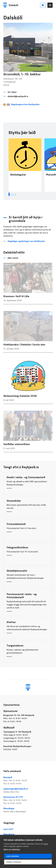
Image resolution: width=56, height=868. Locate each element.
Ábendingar (28, 810)
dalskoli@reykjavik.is (18, 96)
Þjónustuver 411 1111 (28, 800)
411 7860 (12, 92)
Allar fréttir (13, 265)
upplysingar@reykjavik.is (28, 790)
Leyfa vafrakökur (13, 856)
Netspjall (28, 781)
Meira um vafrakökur (12, 849)
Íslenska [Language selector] (43, 5)
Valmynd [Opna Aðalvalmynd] (50, 5)
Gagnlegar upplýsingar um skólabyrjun (26, 249)
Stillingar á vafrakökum (14, 862)
